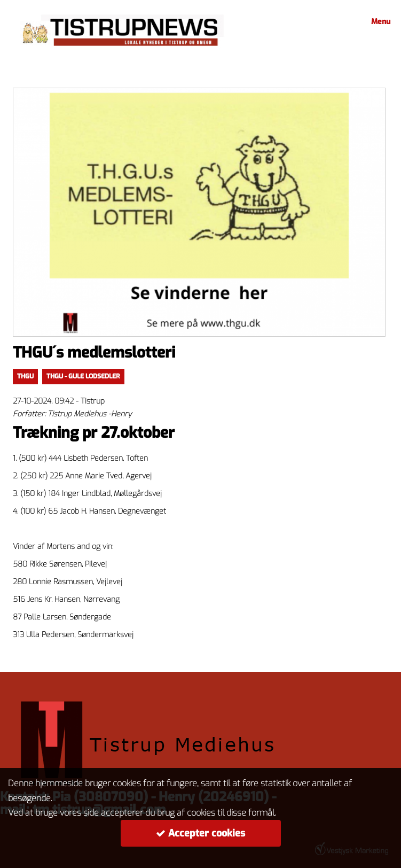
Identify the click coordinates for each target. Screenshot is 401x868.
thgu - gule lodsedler (83, 376)
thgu (25, 376)
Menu (379, 22)
